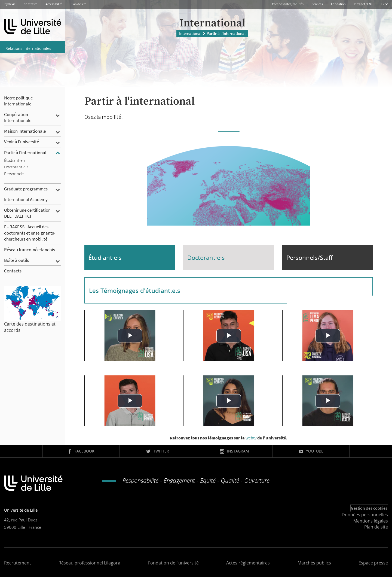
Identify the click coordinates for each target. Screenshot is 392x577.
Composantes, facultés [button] (288, 4)
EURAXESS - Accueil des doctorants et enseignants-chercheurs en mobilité (30, 233)
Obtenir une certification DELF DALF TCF (27, 213)
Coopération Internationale (18, 117)
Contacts (13, 271)
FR (383, 4)
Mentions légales (371, 521)
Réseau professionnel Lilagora (89, 563)
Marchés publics (314, 563)
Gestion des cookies (369, 508)
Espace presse (373, 563)
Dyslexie (10, 4)
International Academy (26, 199)
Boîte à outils (16, 260)
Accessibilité (54, 4)
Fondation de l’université (173, 563)
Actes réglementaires (248, 563)
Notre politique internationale (18, 101)
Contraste (30, 4)
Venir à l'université (22, 142)
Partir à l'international (25, 153)
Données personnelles (365, 515)
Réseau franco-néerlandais (30, 250)
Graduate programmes (26, 189)
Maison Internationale (25, 131)
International (190, 32)
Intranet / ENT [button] (363, 4)
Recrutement (18, 563)
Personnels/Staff (310, 257)
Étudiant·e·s (105, 257)
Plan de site (78, 4)
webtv (251, 438)
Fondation (338, 4)
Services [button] (317, 4)
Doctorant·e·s (206, 257)
